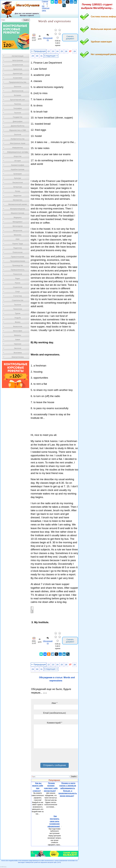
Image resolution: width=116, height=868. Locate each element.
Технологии (18, 309)
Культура (18, 178)
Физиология (18, 327)
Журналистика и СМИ (18, 130)
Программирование (18, 261)
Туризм (18, 313)
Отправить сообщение (54, 765)
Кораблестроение (18, 169)
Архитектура (18, 73)
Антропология (18, 65)
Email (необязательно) (55, 713)
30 (37, 56)
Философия (18, 331)
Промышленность (18, 270)
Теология (18, 305)
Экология (18, 348)
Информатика (18, 148)
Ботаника (18, 95)
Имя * (55, 703)
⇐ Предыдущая (39, 51)
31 (41, 56)
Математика (18, 200)
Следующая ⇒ (51, 56)
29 (33, 56)
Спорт (18, 292)
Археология (18, 69)
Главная (45, 1)
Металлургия (18, 226)
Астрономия (18, 78)
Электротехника (18, 357)
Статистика (18, 296)
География (18, 108)
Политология (18, 252)
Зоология (18, 135)
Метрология (18, 231)
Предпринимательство (18, 82)
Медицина (18, 217)
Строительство (18, 300)
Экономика (18, 353)
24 (57, 51)
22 (49, 51)
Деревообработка (18, 126)
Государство (18, 117)
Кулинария (18, 174)
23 (53, 51)
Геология (18, 113)
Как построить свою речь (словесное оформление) (54, 821)
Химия (18, 340)
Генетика (18, 104)
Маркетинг (18, 196)
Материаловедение (18, 209)
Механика (18, 235)
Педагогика (18, 248)
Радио (18, 279)
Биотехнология (18, 91)
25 (62, 51)
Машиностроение (18, 213)
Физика (18, 322)
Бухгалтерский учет (18, 100)
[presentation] (55, 756)
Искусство (18, 156)
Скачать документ (70, 37)
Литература (18, 187)
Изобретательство (18, 139)
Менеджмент (18, 222)
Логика (18, 191)
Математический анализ (18, 204)
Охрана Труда (18, 244)
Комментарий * (54, 723)
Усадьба (18, 318)
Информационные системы (18, 152)
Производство (18, 265)
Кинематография (18, 165)
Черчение (18, 344)
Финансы (18, 335)
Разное (18, 283)
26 (66, 51)
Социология (18, 287)
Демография (18, 121)
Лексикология (18, 183)
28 (75, 51)
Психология (18, 274)
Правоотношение (18, 257)
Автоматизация (18, 56)
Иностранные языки (18, 143)
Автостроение (18, 60)
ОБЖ (18, 239)
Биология (18, 87)
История (18, 161)
